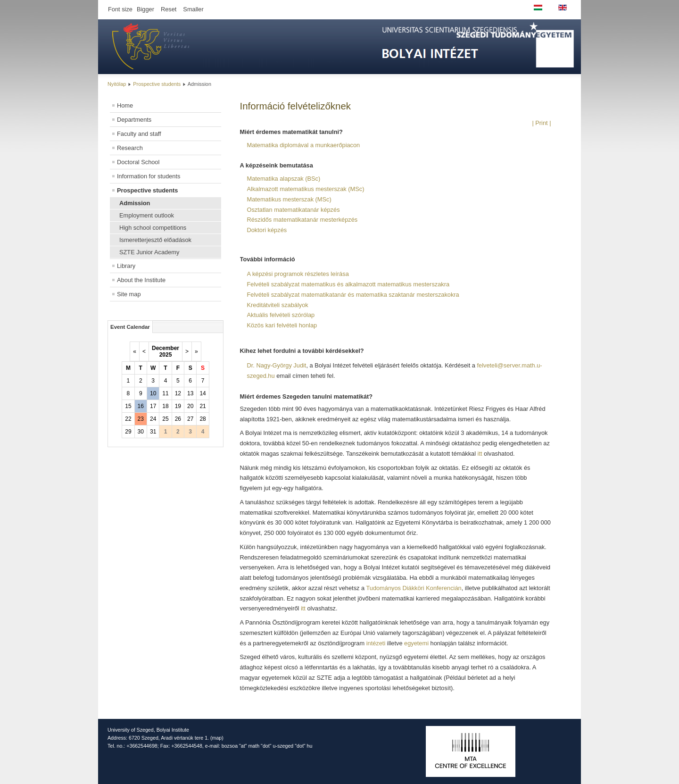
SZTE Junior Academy (149, 252)
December (166, 348)
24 (153, 419)
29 (128, 432)
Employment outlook (147, 215)
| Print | (541, 123)
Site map (129, 294)
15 (128, 406)
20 (190, 406)
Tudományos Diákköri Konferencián (414, 588)
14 (203, 393)
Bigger (145, 9)
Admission (135, 203)
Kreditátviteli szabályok (278, 305)
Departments (134, 120)
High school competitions (153, 228)
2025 (166, 355)
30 (141, 432)
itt (481, 454)
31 (153, 432)
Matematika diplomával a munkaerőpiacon (304, 145)
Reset (169, 9)
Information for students (149, 176)
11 (165, 393)
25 (165, 419)
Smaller (193, 9)
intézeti (376, 643)
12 (178, 393)
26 (178, 419)
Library (126, 266)
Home (125, 105)
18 (165, 406)
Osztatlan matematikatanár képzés (294, 210)
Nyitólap (117, 84)
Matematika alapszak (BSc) (284, 179)
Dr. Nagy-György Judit (277, 365)
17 (153, 406)
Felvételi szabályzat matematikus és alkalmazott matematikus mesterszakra (348, 284)
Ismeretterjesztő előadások (155, 240)
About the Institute (141, 280)
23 (141, 419)
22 (128, 419)
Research (130, 148)
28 (203, 419)
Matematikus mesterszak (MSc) (289, 199)
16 (141, 406)
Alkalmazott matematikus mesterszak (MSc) (306, 189)
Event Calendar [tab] (130, 327)
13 (190, 393)
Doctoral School (138, 162)
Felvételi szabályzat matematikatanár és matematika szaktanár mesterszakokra (353, 295)
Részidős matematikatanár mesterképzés (302, 220)
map (217, 738)
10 (153, 393)
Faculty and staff (139, 134)
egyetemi (416, 643)
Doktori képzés (267, 230)
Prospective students (157, 84)
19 (178, 406)
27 (190, 419)
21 (203, 406)
